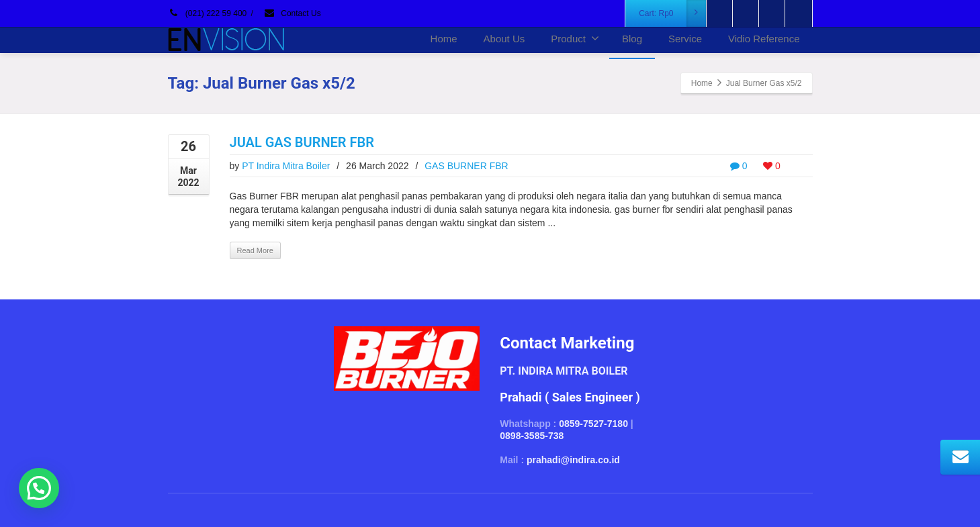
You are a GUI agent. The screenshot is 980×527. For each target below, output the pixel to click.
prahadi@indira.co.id (573, 460)
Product (575, 38)
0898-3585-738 (532, 436)
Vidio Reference (764, 39)
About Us (504, 39)
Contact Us (292, 13)
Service (685, 39)
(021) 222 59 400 (208, 13)
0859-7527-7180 (593, 424)
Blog (632, 39)
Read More (255, 250)
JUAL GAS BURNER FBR (302, 142)
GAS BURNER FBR (466, 166)
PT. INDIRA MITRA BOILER (564, 371)
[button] (39, 488)
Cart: (672, 13)
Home (444, 39)
